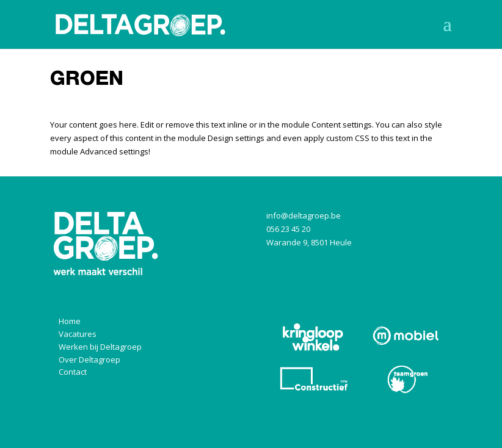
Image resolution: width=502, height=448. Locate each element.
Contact (73, 372)
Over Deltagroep (89, 359)
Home (70, 321)
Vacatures (78, 334)
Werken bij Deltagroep (100, 347)
